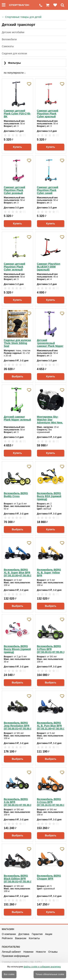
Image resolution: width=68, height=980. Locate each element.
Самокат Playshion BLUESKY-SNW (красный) (49, 267)
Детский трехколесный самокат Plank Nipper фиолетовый (50, 343)
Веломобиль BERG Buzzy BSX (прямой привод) (49, 496)
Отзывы (53, 952)
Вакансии (21, 938)
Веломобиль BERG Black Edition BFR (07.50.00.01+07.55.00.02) (17, 879)
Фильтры (12, 63)
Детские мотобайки (13, 32)
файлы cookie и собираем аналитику (42, 967)
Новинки (28, 952)
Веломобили (9, 39)
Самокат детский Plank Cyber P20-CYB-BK (17, 114)
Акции (49, 934)
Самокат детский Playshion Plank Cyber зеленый (15, 267)
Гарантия (37, 934)
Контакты (34, 938)
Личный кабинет (11, 952)
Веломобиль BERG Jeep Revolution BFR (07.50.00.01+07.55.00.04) (17, 726)
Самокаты (8, 46)
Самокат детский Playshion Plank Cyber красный (48, 114)
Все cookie (9, 974)
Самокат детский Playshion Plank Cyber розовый (15, 190)
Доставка (24, 934)
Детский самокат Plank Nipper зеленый (17, 418)
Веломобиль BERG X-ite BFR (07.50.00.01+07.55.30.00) (17, 802)
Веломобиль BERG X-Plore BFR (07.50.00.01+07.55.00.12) (51, 649)
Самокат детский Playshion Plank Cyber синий (48, 190)
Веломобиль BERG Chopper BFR (49, 877)
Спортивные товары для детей (22, 17)
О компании (9, 934)
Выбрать (17, 376)
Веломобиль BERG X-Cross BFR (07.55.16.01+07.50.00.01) (51, 802)
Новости (41, 952)
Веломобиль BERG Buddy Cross (16, 495)
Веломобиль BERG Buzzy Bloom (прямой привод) (17, 649)
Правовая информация (16, 956)
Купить (17, 147)
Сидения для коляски (14, 53)
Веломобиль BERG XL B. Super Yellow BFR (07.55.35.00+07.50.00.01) (51, 573)
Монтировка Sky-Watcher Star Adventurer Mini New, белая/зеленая (50, 420)
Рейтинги (7, 938)
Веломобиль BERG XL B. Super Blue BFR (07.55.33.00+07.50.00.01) (17, 573)
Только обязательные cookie (50, 974)
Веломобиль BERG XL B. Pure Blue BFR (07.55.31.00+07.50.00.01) (51, 726)
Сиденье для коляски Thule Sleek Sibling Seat (17, 343)
